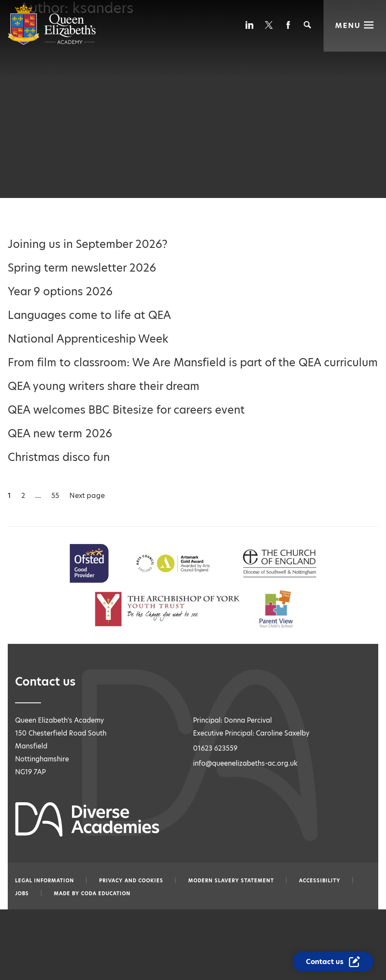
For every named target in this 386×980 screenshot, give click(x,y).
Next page (87, 496)
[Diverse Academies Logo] (52, 43)
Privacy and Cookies (131, 881)
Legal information (45, 881)
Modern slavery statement (231, 881)
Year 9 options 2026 (60, 292)
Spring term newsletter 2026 (82, 268)
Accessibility (320, 881)
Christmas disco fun (59, 457)
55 (55, 496)
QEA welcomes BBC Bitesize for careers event (126, 410)
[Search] (307, 25)
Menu (348, 25)
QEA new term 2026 (60, 434)
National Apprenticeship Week (88, 339)
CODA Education (106, 893)
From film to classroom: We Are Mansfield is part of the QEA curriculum (193, 363)
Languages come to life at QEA (89, 315)
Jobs (22, 893)
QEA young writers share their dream (104, 386)
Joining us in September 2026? (88, 244)
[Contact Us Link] (333, 962)
